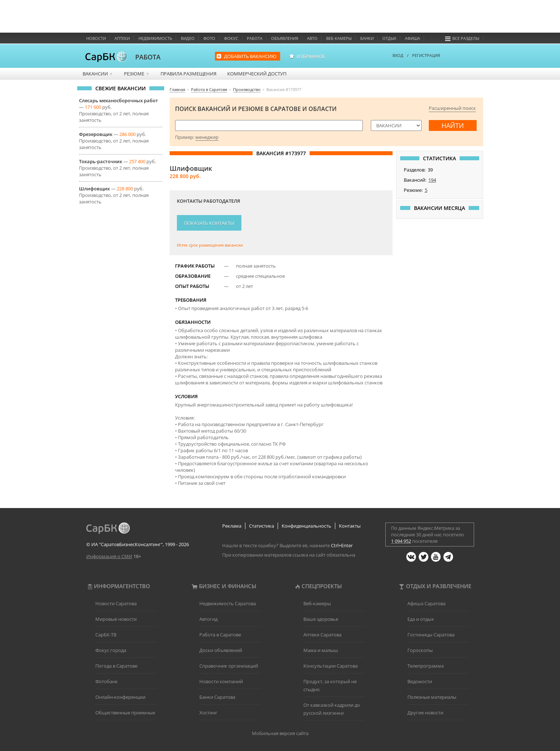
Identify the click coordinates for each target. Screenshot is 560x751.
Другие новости (425, 713)
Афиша (412, 38)
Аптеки (122, 38)
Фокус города (111, 650)
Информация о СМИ (109, 556)
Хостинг (208, 713)
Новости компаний (221, 681)
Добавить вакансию (250, 56)
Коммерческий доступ (257, 74)
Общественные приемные (125, 713)
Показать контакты (209, 223)
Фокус (231, 38)
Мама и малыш (321, 650)
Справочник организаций (229, 666)
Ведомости (420, 681)
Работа (255, 38)
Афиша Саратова (426, 603)
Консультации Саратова (331, 666)
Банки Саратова (217, 697)
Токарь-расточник (101, 161)
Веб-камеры (339, 38)
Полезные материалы (432, 697)
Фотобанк (107, 681)
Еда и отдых (421, 619)
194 (432, 180)
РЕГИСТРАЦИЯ (426, 55)
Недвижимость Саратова (228, 603)
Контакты (350, 526)
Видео (188, 38)
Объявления (285, 38)
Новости (96, 38)
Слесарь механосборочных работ (119, 100)
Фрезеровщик (96, 134)
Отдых (389, 38)
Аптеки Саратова (322, 635)
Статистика (262, 526)
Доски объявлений (221, 650)
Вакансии (98, 74)
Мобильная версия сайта (280, 733)
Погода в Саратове (116, 666)
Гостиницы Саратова (431, 635)
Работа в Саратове (220, 635)
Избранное (311, 56)
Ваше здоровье (321, 619)
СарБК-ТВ (106, 635)
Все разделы (462, 38)
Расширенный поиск (452, 108)
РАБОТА (148, 57)
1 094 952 (401, 541)
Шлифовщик (94, 189)
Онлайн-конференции (120, 697)
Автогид (208, 619)
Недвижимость (155, 38)
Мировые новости (116, 619)
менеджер (207, 137)
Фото (209, 38)
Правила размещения (188, 74)
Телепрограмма (426, 666)
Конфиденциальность (306, 526)
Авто (312, 38)
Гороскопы (420, 650)
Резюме (137, 74)
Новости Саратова (116, 603)
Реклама (232, 526)
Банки (367, 38)
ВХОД (398, 55)
